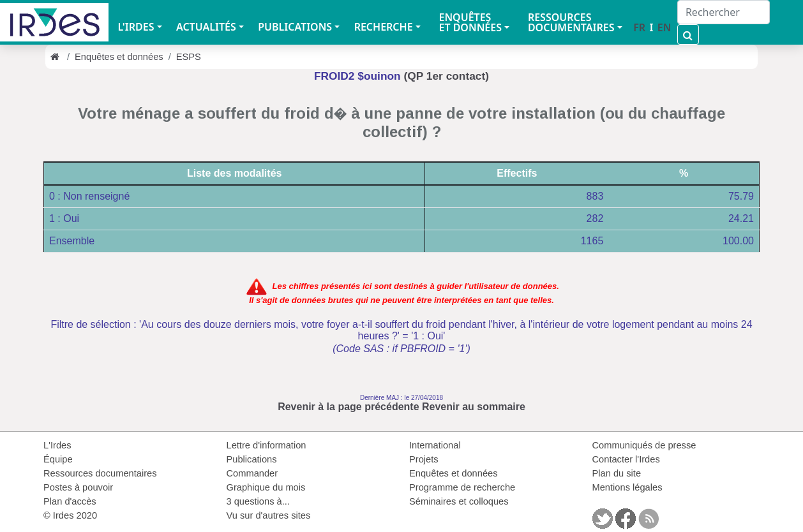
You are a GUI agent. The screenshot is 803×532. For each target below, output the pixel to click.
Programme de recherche (462, 487)
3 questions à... (258, 501)
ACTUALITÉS (206, 27)
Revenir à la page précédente (348, 407)
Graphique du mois (266, 487)
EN (664, 27)
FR (639, 27)
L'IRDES (136, 27)
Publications (252, 459)
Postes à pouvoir (78, 487)
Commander (252, 473)
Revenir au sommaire (474, 407)
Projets (424, 459)
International (435, 445)
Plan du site (617, 473)
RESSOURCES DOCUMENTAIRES (571, 22)
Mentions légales (627, 487)
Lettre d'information (266, 445)
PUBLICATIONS (295, 27)
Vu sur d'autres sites (269, 515)
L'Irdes (57, 445)
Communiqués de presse (644, 445)
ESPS (189, 57)
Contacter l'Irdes (626, 459)
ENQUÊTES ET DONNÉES (470, 22)
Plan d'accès (70, 501)
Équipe (58, 459)
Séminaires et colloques (459, 501)
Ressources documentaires (100, 473)
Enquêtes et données (119, 57)
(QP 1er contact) (447, 76)
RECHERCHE (384, 27)
